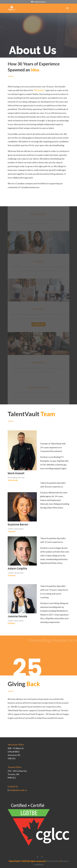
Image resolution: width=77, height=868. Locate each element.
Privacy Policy (53, 861)
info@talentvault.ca (18, 790)
